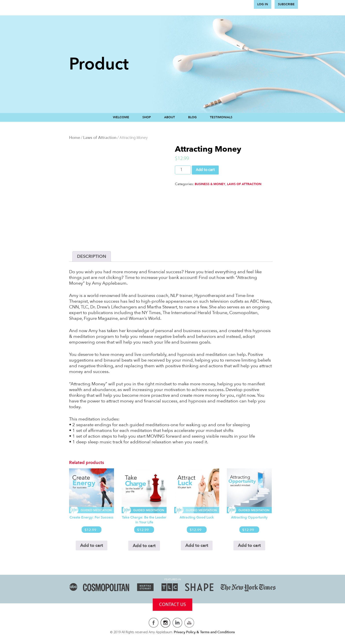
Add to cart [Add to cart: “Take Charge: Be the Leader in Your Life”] (144, 546)
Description (92, 256)
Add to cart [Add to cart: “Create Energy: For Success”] (92, 545)
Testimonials (221, 117)
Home (75, 138)
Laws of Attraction (100, 138)
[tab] (92, 257)
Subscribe (286, 4)
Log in (263, 4)
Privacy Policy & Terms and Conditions (204, 632)
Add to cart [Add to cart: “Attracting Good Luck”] (197, 545)
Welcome (121, 117)
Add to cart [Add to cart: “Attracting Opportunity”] (249, 545)
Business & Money (210, 184)
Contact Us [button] (172, 605)
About (170, 117)
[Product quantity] (183, 170)
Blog (192, 117)
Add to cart (205, 170)
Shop (147, 117)
